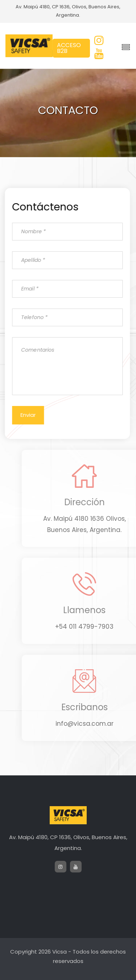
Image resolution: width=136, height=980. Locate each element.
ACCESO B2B (69, 48)
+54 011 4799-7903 (92, 627)
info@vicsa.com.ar (92, 724)
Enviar (27, 415)
